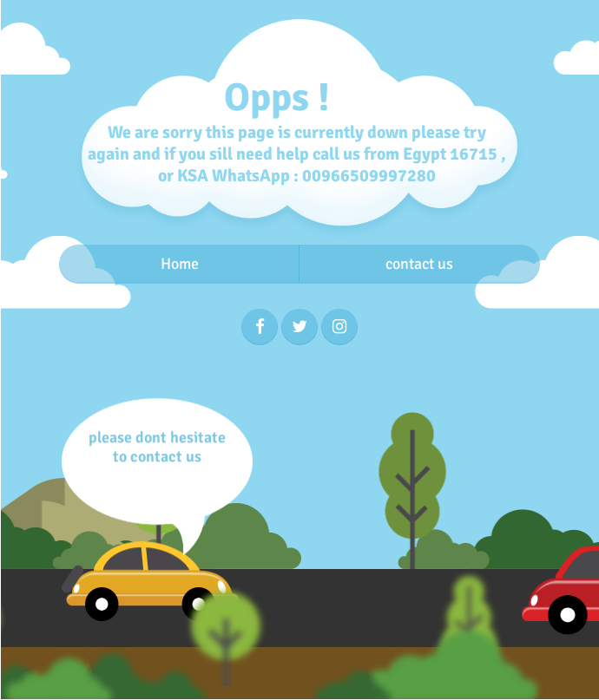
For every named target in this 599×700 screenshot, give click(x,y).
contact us (419, 264)
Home (180, 264)
